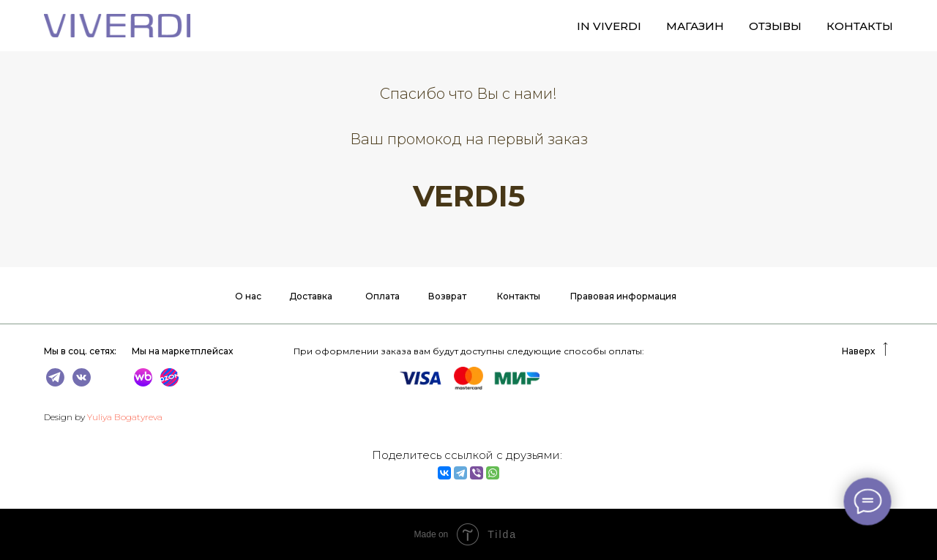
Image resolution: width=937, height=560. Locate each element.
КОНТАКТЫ (860, 26)
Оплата (382, 296)
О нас (248, 296)
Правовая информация (623, 296)
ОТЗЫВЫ (775, 26)
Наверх (858, 351)
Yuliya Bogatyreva (125, 417)
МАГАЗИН (695, 26)
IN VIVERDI (609, 26)
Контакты (519, 296)
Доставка (311, 296)
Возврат (447, 296)
